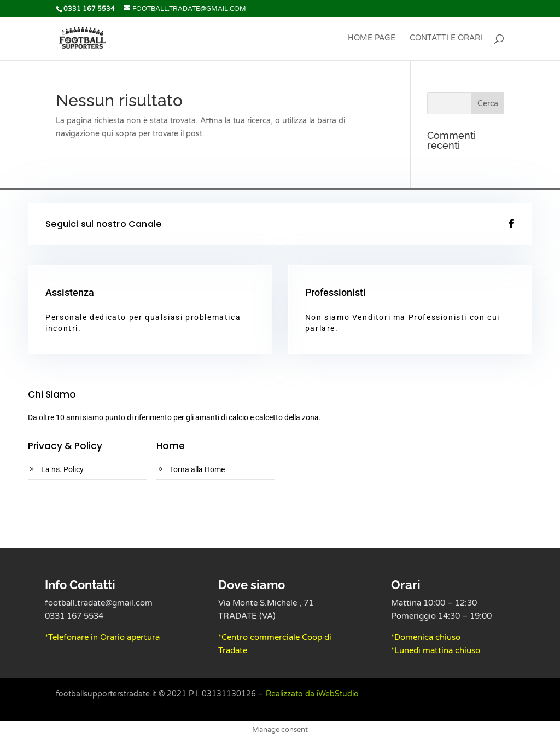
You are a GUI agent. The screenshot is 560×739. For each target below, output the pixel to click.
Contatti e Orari (446, 39)
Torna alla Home (197, 469)
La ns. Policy (62, 469)
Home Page (372, 39)
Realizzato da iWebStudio (312, 694)
